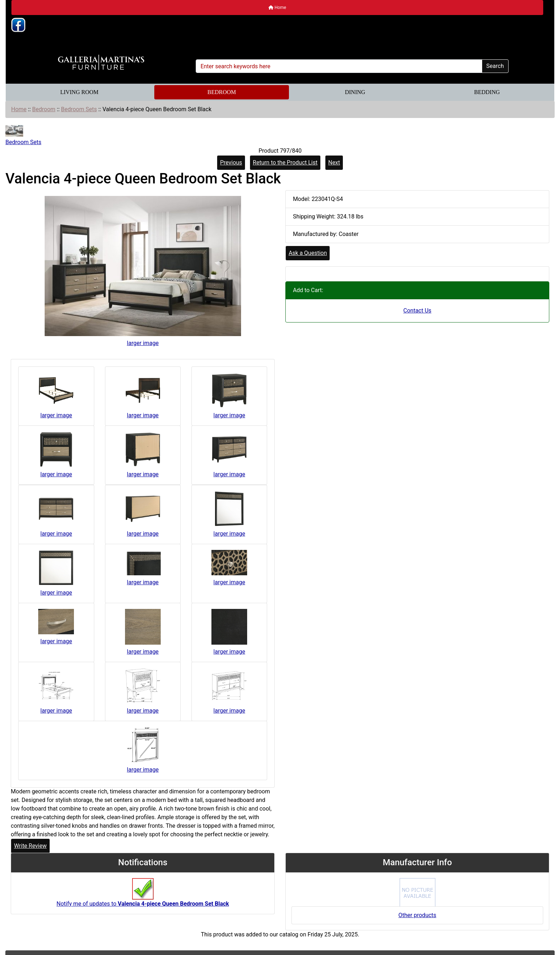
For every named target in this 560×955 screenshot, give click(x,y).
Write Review (30, 846)
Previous (231, 163)
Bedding (487, 92)
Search (495, 66)
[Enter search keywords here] (339, 66)
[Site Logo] (101, 63)
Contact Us (417, 311)
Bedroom (222, 92)
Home (277, 8)
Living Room (79, 92)
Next (334, 163)
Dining (355, 92)
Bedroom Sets (79, 109)
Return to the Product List (285, 163)
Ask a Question (308, 253)
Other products (417, 915)
